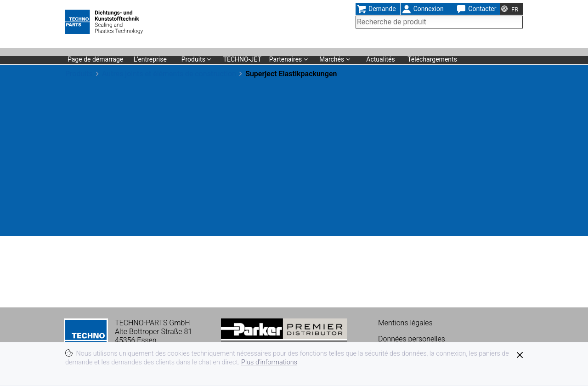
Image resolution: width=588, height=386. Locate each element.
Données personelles (412, 339)
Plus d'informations (269, 362)
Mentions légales (405, 323)
